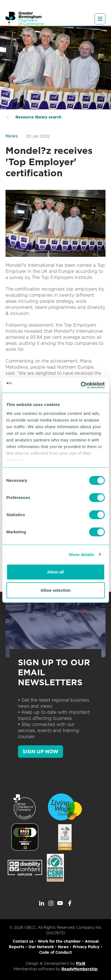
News (12, 136)
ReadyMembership (79, 969)
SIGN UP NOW (40, 752)
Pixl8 (81, 963)
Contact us (23, 941)
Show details (81, 554)
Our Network (41, 947)
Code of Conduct (55, 952)
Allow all (55, 572)
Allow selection (55, 590)
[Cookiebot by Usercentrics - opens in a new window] (81, 385)
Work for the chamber (59, 941)
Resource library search (38, 117)
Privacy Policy (86, 947)
